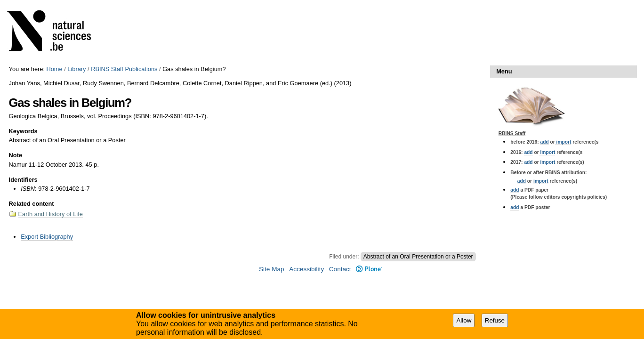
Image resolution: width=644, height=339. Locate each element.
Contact (340, 269)
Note (16, 155)
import (563, 142)
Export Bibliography (47, 237)
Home (55, 69)
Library (76, 69)
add (544, 142)
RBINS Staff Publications (124, 69)
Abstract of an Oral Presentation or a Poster (418, 257)
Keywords (23, 131)
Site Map (272, 269)
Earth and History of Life (51, 214)
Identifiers (23, 180)
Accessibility (306, 269)
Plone (369, 269)
